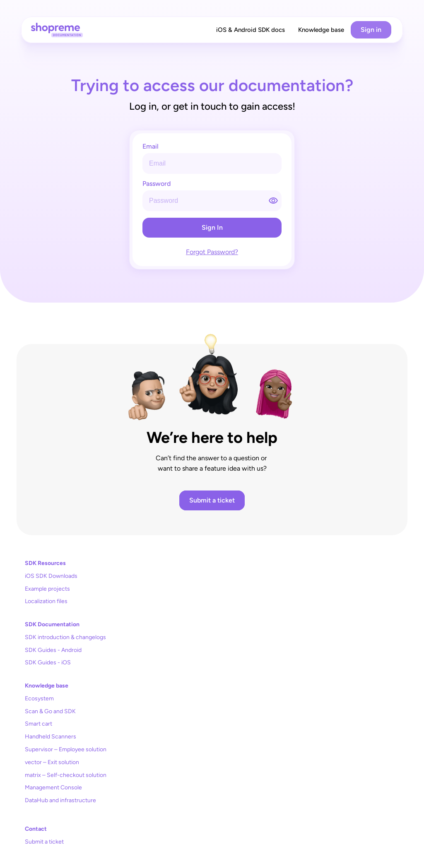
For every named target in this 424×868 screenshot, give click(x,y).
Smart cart (39, 724)
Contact (36, 829)
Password (157, 184)
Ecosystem (39, 698)
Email (151, 147)
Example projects (47, 589)
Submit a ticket (44, 842)
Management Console (53, 787)
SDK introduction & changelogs (65, 637)
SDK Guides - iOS (48, 662)
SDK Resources (45, 563)
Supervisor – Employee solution (66, 749)
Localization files (46, 601)
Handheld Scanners (51, 737)
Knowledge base (47, 686)
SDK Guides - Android (53, 650)
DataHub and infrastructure (60, 800)
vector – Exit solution (52, 762)
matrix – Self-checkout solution (66, 775)
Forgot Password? (212, 252)
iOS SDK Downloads (51, 576)
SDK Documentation (52, 624)
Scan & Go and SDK (50, 711)
